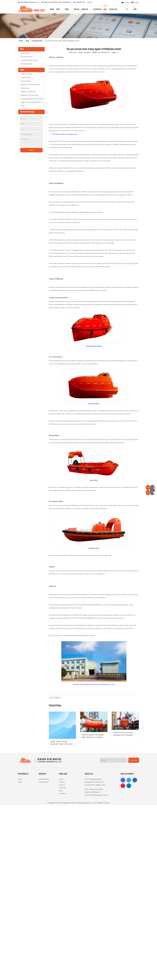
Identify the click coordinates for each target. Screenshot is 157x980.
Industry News (43, 782)
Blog (61, 791)
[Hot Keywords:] (127, 9)
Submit (31, 150)
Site (117, 52)
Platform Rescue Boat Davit (30, 84)
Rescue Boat (25, 53)
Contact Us (63, 793)
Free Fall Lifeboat (27, 64)
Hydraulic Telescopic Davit (29, 95)
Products (62, 782)
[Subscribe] (134, 760)
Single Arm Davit (26, 74)
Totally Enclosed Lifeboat (29, 60)
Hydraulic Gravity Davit (28, 92)
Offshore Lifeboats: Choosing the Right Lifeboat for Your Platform (93, 736)
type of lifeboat (55, 697)
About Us (62, 785)
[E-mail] (114, 760)
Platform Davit (26, 81)
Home (61, 779)
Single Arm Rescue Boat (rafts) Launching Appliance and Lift (33, 102)
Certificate (62, 788)
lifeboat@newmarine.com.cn (30, 2)
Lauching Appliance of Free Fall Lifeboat (33, 99)
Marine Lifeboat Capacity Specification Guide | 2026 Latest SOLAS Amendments (62, 743)
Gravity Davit (25, 88)
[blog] (78, 26)
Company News (44, 779)
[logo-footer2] (41, 760)
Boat (20, 779)
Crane (23, 106)
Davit (20, 782)
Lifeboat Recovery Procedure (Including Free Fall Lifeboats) (123, 734)
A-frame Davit (25, 77)
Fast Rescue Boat (27, 57)
